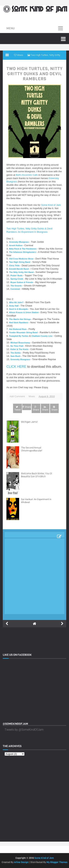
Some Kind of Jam (51, 205)
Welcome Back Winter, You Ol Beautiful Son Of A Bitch (36, 475)
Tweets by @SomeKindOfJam (24, 730)
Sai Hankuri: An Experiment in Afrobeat (36, 501)
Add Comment (17, 396)
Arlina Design (21, 862)
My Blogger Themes (57, 862)
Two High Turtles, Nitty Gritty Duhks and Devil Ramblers (34, 74)
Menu (11, 28)
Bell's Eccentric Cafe (27, 175)
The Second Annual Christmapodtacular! (32, 449)
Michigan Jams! (29, 422)
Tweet (18, 408)
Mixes (32, 396)
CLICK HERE (16, 367)
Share (27, 407)
